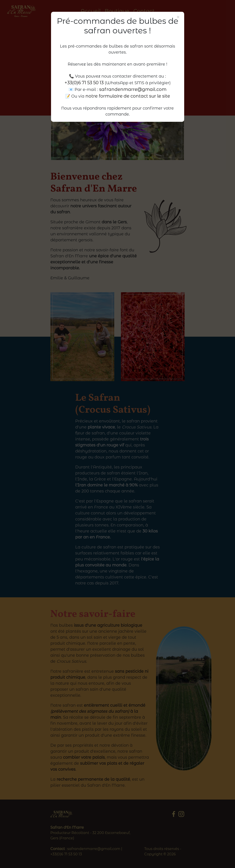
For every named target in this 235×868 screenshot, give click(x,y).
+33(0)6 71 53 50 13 (84, 83)
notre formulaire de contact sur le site (128, 96)
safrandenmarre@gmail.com (133, 89)
